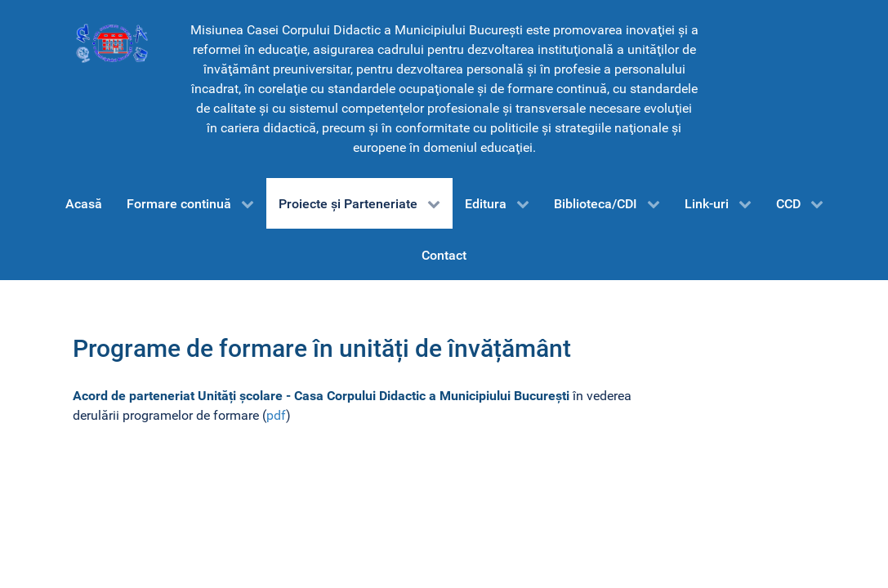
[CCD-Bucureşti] (111, 43)
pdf (276, 415)
